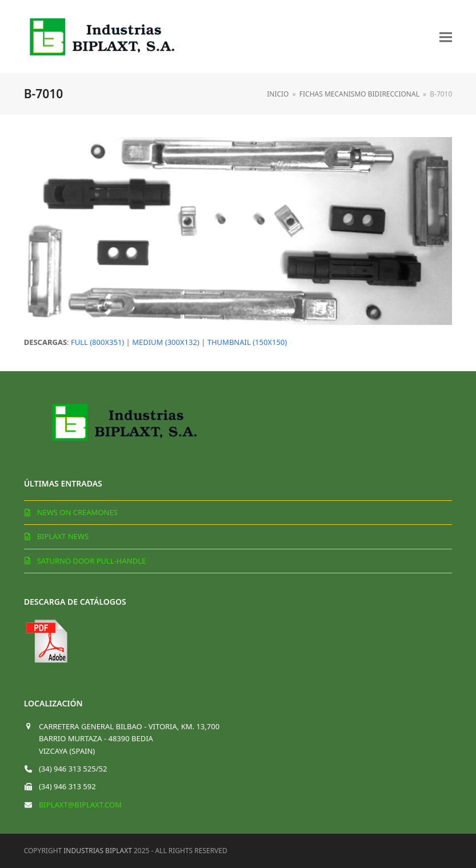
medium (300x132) (166, 342)
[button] (446, 37)
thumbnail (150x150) (247, 342)
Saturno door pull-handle (92, 561)
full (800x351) (97, 342)
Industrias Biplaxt (98, 851)
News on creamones (77, 512)
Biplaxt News (63, 536)
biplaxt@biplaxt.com (80, 805)
